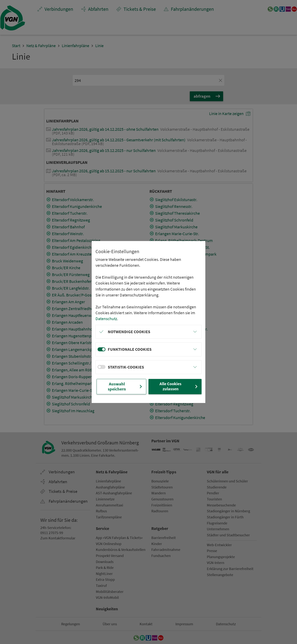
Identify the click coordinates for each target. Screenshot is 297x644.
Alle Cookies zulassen (179, 386)
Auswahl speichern (125, 386)
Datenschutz (106, 319)
